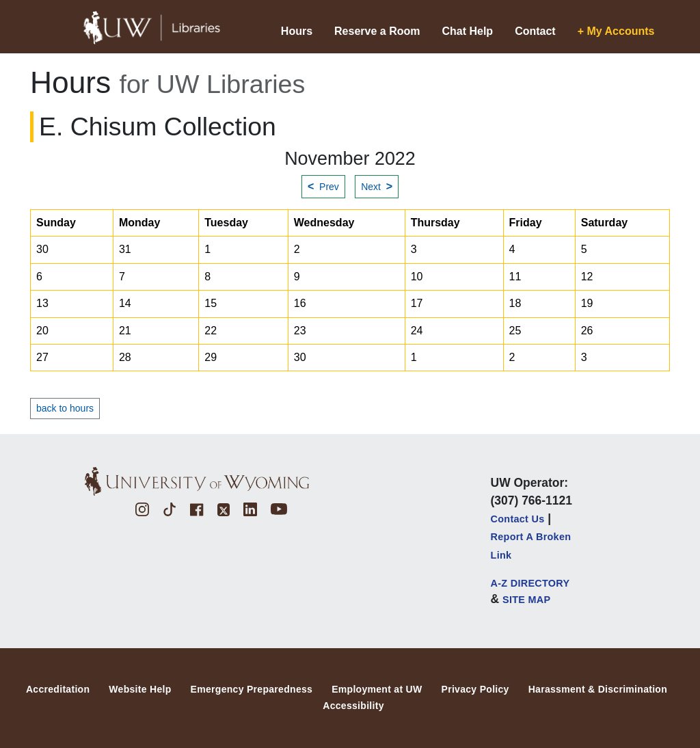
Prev (323, 186)
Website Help (140, 689)
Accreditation (58, 689)
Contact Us (518, 519)
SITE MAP (526, 600)
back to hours (65, 408)
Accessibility (353, 706)
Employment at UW (377, 689)
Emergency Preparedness (252, 689)
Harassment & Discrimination (598, 689)
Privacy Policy (475, 689)
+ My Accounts (616, 31)
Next (377, 186)
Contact (535, 31)
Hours (297, 31)
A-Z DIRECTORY (530, 583)
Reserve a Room (377, 31)
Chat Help (467, 31)
